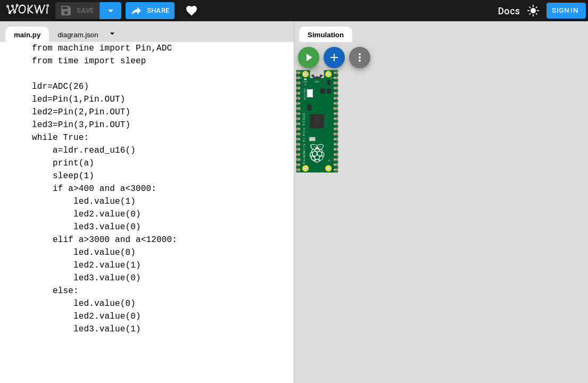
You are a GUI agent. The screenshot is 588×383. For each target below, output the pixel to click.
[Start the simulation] (309, 57)
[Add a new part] (334, 57)
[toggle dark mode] (533, 11)
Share (150, 11)
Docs (509, 11)
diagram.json (78, 35)
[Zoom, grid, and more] (360, 57)
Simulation (326, 35)
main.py (27, 35)
